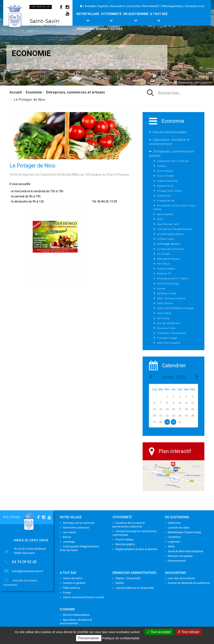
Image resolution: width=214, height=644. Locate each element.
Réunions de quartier (179, 556)
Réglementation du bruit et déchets (135, 549)
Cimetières (173, 537)
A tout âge (159, 17)
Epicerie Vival (165, 186)
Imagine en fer (166, 201)
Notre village (88, 17)
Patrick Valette (166, 269)
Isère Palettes (165, 214)
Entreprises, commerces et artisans (76, 92)
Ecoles (65, 593)
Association (118, 6)
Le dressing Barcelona (170, 234)
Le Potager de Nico (168, 244)
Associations (175, 573)
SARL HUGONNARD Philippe (175, 308)
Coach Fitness (165, 176)
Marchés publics (124, 544)
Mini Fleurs (164, 264)
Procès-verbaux (123, 540)
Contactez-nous (195, 6)
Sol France (163, 318)
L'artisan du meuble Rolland (174, 229)
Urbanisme (173, 523)
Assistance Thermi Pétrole (173, 161)
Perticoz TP (164, 273)
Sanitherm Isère (167, 293)
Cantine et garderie (73, 583)
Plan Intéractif (151, 6)
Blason (66, 537)
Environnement (175, 561)
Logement (172, 542)
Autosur (162, 166)
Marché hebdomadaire (170, 132)
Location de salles (177, 528)
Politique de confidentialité (121, 638)
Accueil (16, 92)
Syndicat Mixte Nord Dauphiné (184, 551)
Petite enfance (70, 588)
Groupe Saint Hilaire (169, 191)
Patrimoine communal (75, 528)
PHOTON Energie (168, 284)
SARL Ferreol (165, 303)
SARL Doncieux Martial (171, 298)
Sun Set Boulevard (168, 323)
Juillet (174, 377)
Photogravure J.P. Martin (173, 278)
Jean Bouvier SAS (168, 224)
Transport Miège (167, 338)
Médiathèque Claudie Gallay (183, 532)
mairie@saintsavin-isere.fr (27, 571)
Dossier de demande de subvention (187, 583)
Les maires (68, 532)
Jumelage (67, 542)
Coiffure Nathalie (167, 181)
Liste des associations (180, 578)
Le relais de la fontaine (170, 249)
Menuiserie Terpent (168, 259)
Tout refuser (189, 632)
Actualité (90, 6)
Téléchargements (172, 6)
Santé (170, 546)
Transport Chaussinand (171, 333)
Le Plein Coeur (166, 239)
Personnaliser (89, 638)
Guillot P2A (164, 196)
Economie (134, 6)
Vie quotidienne (136, 17)
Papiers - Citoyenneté (126, 578)
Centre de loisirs (71, 578)
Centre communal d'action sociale (82, 597)
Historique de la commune (77, 523)
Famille (118, 583)
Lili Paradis (164, 254)
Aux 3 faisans (165, 171)
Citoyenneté (111, 17)
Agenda (103, 6)
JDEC (160, 219)
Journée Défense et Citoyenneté (133, 588)
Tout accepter (159, 632)
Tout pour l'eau (166, 328)
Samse (161, 288)
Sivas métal (164, 313)
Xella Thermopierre (169, 343)
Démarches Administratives (100, 32)
